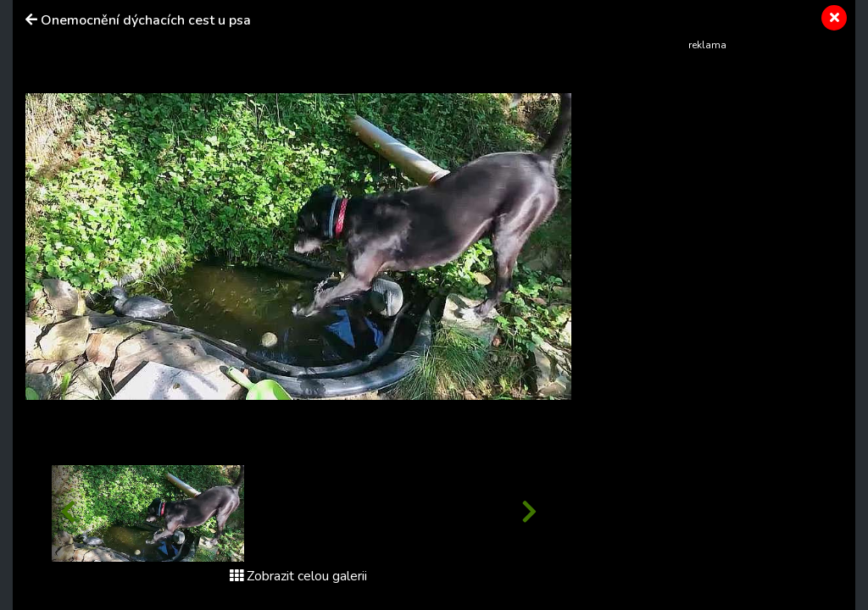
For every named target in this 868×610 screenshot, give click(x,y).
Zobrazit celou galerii (298, 576)
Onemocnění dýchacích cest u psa (146, 20)
